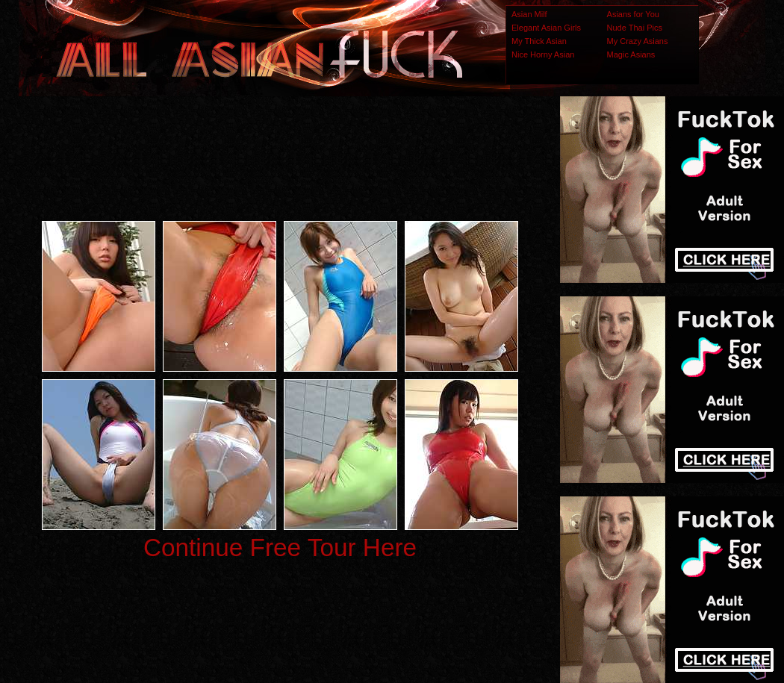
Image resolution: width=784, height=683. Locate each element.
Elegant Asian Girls (546, 28)
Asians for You (633, 14)
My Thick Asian (539, 41)
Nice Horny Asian (543, 54)
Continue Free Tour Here (280, 548)
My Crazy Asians (638, 41)
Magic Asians (631, 54)
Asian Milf (529, 14)
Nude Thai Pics (635, 28)
